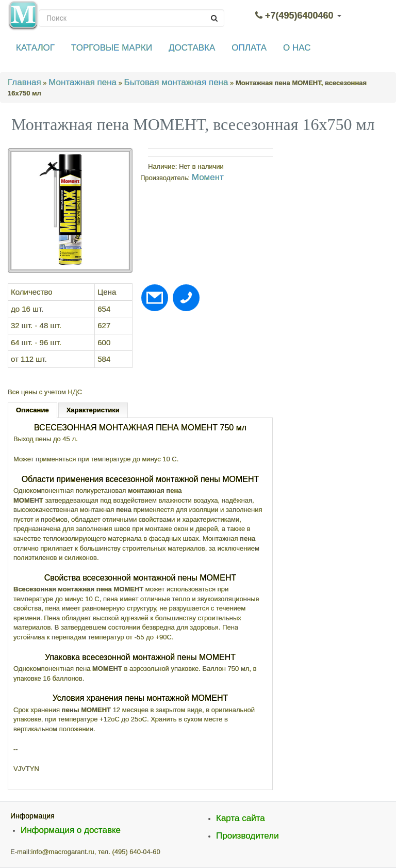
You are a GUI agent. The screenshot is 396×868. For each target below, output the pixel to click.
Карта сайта (241, 818)
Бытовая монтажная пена (176, 82)
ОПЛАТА (249, 48)
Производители (247, 836)
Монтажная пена (82, 82)
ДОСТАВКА (192, 48)
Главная (24, 82)
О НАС (297, 48)
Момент (208, 177)
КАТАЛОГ (35, 48)
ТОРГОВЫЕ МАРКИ (112, 48)
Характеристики (93, 410)
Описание (32, 410)
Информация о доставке (71, 830)
